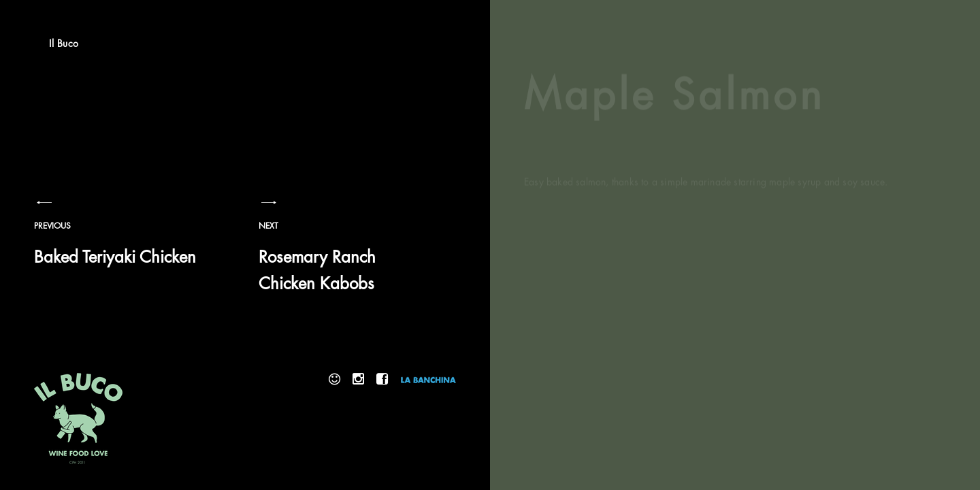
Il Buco (64, 44)
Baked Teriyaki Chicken (122, 247)
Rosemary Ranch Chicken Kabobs (347, 260)
